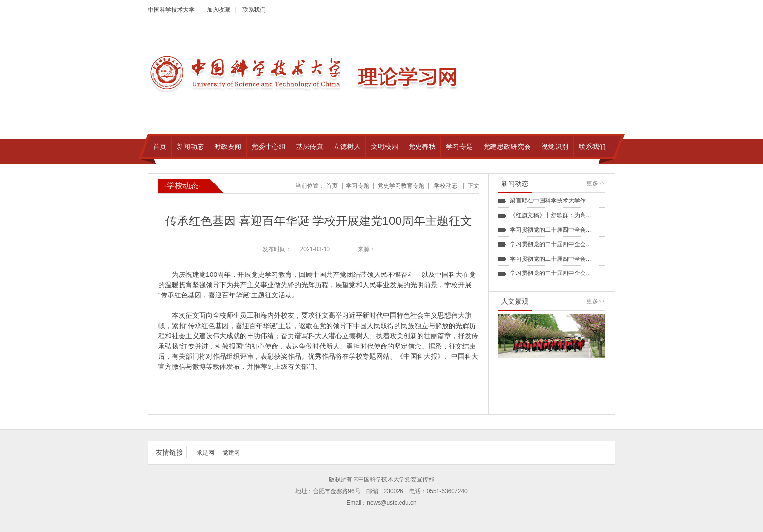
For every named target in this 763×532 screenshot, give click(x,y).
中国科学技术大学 (171, 10)
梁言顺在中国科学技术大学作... (550, 201)
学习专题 (358, 186)
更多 (596, 183)
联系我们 (254, 10)
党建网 (231, 453)
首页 (332, 186)
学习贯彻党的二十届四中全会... (550, 230)
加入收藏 (218, 10)
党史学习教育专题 (401, 186)
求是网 (205, 453)
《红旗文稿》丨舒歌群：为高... (550, 215)
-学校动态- (446, 186)
